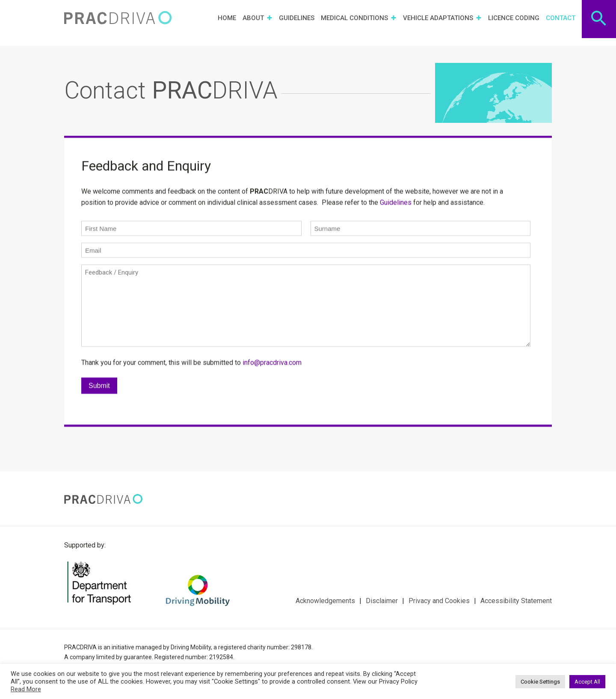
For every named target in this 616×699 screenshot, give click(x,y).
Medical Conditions (359, 17)
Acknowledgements (325, 601)
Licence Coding (514, 17)
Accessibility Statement (516, 601)
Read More (26, 689)
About (258, 17)
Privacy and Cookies (439, 601)
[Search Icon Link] (599, 17)
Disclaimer (382, 601)
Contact (561, 17)
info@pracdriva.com (272, 370)
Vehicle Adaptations (442, 17)
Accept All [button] (587, 682)
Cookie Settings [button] (540, 682)
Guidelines (297, 17)
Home (227, 17)
